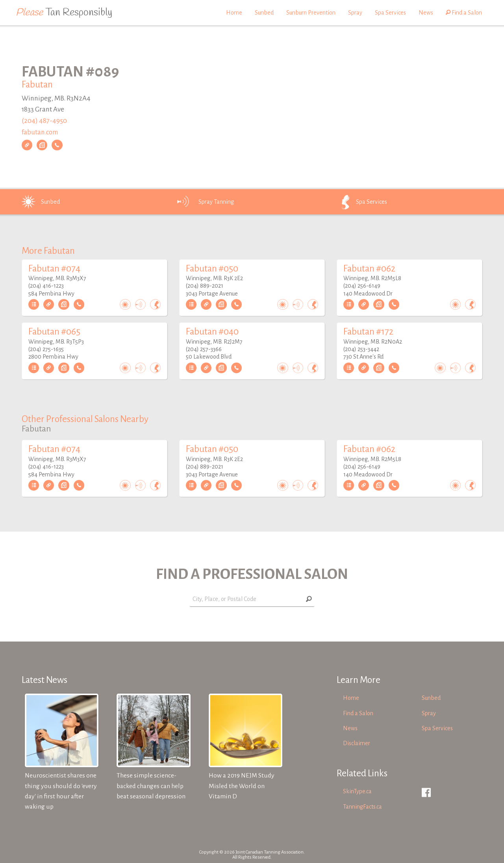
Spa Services (390, 13)
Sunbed (264, 13)
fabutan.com (40, 132)
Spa (360, 202)
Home (234, 13)
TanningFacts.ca (362, 807)
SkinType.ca (357, 791)
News (426, 13)
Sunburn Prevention (311, 13)
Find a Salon (464, 13)
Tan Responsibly (64, 13)
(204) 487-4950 (44, 121)
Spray (355, 13)
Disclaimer (357, 743)
